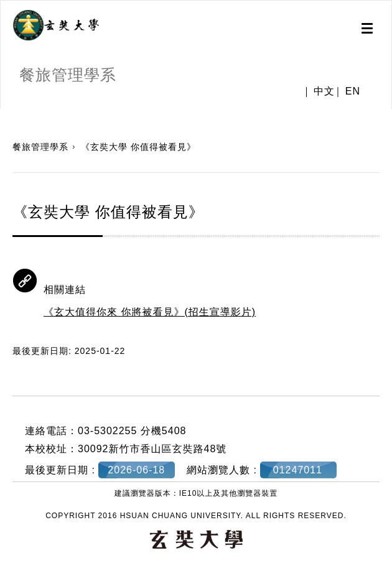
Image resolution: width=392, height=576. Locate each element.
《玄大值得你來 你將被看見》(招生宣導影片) (150, 312)
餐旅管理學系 (40, 147)
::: (5, 115)
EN (353, 91)
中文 (324, 91)
